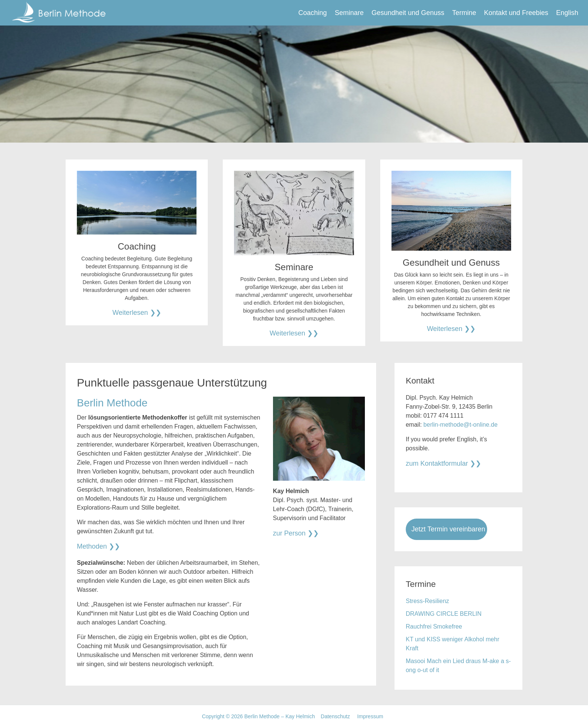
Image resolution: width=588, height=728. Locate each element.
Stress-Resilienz (427, 601)
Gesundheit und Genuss (408, 13)
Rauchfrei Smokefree (434, 626)
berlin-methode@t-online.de (460, 425)
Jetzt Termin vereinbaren (448, 529)
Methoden (92, 546)
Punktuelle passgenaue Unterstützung (172, 383)
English (567, 13)
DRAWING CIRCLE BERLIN (444, 614)
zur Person (289, 533)
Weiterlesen (130, 313)
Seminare (349, 13)
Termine (464, 13)
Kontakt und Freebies (516, 13)
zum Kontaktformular (437, 463)
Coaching (313, 13)
